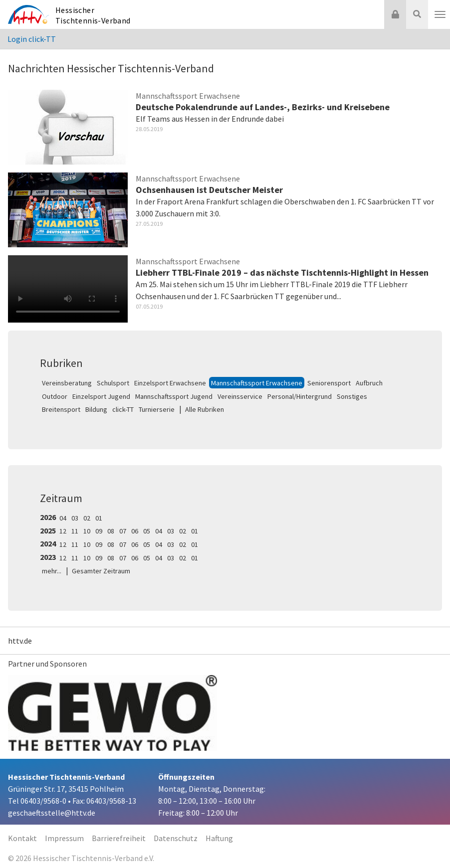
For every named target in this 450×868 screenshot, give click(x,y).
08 (111, 531)
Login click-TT (32, 39)
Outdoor (55, 396)
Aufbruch (369, 383)
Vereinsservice (240, 396)
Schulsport (113, 383)
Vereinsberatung (67, 383)
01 (99, 518)
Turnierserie (157, 409)
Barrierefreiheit (119, 838)
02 (87, 518)
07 (123, 531)
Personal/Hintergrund (300, 396)
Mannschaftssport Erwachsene (257, 383)
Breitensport (61, 409)
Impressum (64, 838)
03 (75, 518)
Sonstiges (352, 396)
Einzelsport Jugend (101, 396)
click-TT (123, 409)
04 (63, 518)
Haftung (219, 838)
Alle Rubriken (205, 409)
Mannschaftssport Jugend (174, 396)
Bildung (96, 409)
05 (147, 531)
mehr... (52, 571)
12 (63, 531)
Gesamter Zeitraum (101, 571)
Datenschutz (176, 838)
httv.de (20, 641)
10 (87, 531)
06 (135, 531)
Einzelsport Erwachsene (170, 383)
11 (75, 531)
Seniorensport (329, 383)
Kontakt (22, 838)
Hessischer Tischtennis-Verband (93, 15)
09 (99, 531)
